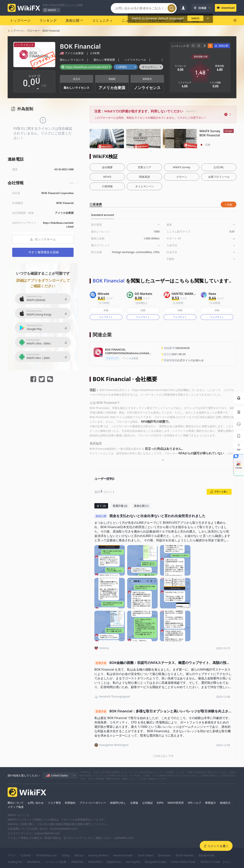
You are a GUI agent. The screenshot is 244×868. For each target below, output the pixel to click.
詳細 (106, 310)
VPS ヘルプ (194, 803)
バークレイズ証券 (56, 862)
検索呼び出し (118, 803)
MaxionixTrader (123, 855)
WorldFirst (34, 862)
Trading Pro (15, 862)
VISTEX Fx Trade (210, 862)
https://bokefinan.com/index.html (58, 225)
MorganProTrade (155, 862)
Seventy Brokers (98, 855)
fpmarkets (164, 855)
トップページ (16, 31)
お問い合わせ (36, 803)
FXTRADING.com (46, 855)
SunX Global (145, 855)
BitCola (79, 855)
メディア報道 (16, 807)
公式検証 (148, 803)
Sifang (65, 855)
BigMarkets (114, 862)
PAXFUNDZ (95, 862)
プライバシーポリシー (93, 803)
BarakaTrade (207, 855)
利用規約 (70, 803)
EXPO (160, 803)
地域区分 (225, 803)
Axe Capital (133, 862)
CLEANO (26, 855)
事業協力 (210, 803)
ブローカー (33, 31)
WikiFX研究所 (176, 803)
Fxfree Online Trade (183, 862)
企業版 (134, 803)
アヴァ (12, 855)
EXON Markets (185, 855)
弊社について (16, 803)
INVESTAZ (77, 862)
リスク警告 (54, 803)
